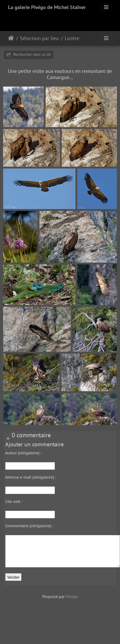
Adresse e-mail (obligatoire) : (31, 477)
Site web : (14, 501)
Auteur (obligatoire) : (23, 453)
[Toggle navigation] (106, 7)
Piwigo (72, 596)
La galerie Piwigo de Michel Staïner (47, 7)
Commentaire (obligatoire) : (29, 526)
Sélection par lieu (39, 38)
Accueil (11, 38)
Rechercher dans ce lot (29, 54)
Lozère (72, 38)
